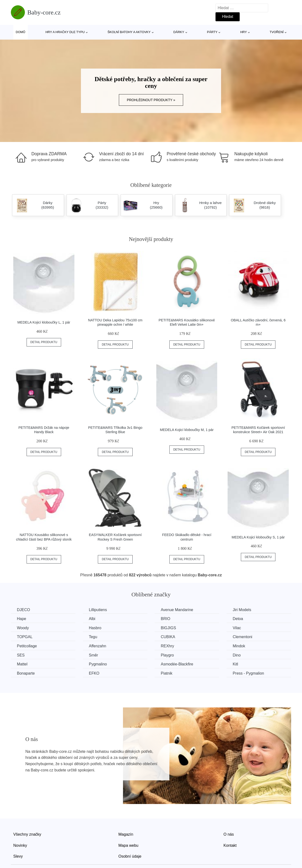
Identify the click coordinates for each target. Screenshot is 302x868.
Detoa (238, 619)
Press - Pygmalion (248, 673)
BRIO (165, 619)
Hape (22, 619)
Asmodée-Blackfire (177, 664)
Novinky (20, 845)
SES (21, 655)
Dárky (179, 32)
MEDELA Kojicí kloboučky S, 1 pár (258, 537)
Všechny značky (27, 834)
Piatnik (166, 673)
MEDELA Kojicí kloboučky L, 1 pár (44, 322)
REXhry (167, 646)
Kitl (235, 664)
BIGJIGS (168, 628)
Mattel (22, 664)
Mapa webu (128, 845)
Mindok (239, 646)
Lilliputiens (98, 610)
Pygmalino (98, 664)
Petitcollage (27, 646)
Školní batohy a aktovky (129, 32)
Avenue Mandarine (177, 610)
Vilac (237, 628)
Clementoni (242, 637)
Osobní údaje (130, 856)
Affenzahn (98, 646)
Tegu (93, 637)
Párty (212, 32)
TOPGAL (25, 637)
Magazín (126, 834)
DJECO (23, 610)
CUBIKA (168, 637)
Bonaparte (26, 673)
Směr (93, 655)
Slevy (18, 856)
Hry (243, 32)
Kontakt (230, 845)
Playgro (167, 655)
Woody (23, 628)
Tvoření (277, 32)
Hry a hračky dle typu (65, 32)
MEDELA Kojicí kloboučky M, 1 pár (187, 430)
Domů (21, 32)
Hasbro (95, 628)
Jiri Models (242, 610)
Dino (237, 655)
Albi (92, 619)
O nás (229, 834)
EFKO (94, 673)
